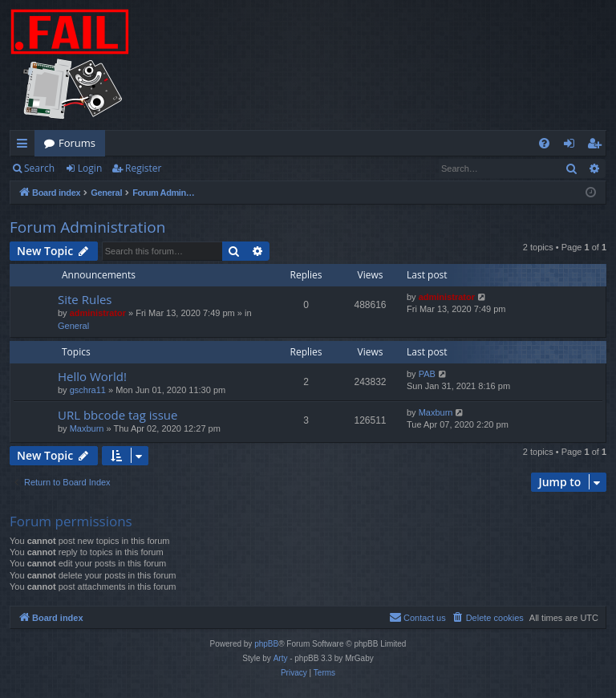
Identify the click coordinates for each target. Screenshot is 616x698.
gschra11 (88, 390)
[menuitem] (544, 143)
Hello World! (92, 376)
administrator (98, 313)
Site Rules (85, 299)
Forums (77, 143)
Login (90, 168)
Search (39, 168)
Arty (281, 658)
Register (143, 168)
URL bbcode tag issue (118, 415)
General (73, 326)
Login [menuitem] (572, 146)
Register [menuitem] (598, 146)
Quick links (25, 146)
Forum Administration (87, 227)
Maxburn (87, 428)
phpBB (266, 644)
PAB (427, 374)
